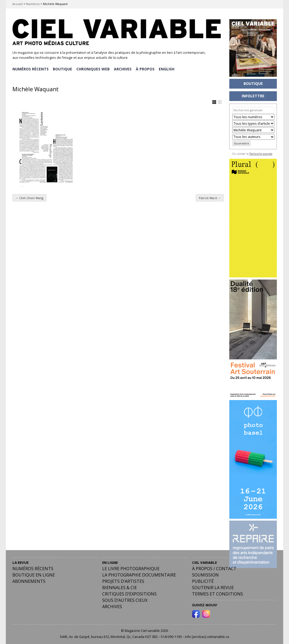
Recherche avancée (261, 154)
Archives (112, 606)
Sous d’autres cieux (125, 600)
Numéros (33, 4)
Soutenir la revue (213, 587)
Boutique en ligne (34, 575)
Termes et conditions (218, 594)
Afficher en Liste (220, 102)
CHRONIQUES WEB (94, 69)
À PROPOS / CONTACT (214, 568)
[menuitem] (168, 69)
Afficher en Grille (214, 102)
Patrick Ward (210, 197)
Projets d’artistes (123, 581)
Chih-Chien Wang (29, 197)
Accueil (18, 4)
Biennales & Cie (120, 587)
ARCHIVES (123, 69)
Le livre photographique (131, 568)
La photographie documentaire (139, 575)
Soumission (205, 575)
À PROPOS (146, 69)
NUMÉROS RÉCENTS (31, 69)
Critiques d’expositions (129, 594)
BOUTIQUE (63, 69)
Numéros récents (33, 568)
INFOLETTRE (253, 96)
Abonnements (29, 581)
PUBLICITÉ (203, 581)
